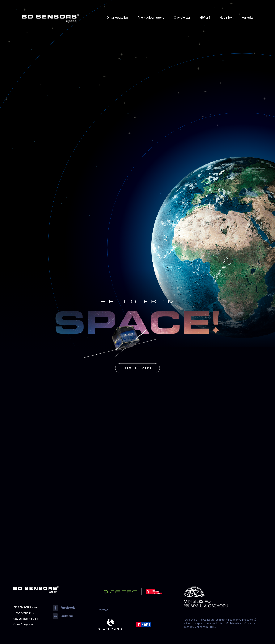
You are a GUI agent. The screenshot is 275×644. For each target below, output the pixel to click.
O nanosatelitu (117, 18)
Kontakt (247, 18)
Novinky (226, 18)
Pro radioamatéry (151, 18)
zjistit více (137, 368)
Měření (205, 18)
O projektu (182, 18)
